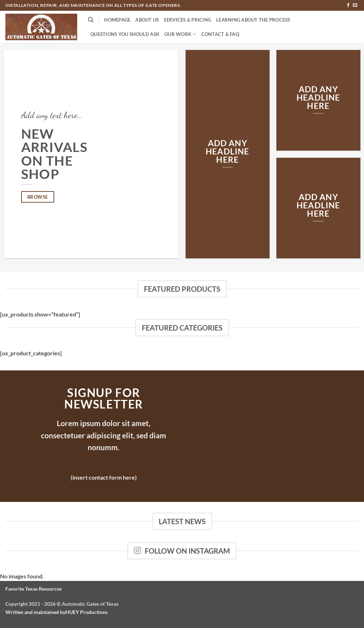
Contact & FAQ (220, 34)
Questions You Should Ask (125, 34)
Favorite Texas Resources (34, 589)
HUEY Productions (87, 612)
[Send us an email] (355, 5)
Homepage (117, 20)
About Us (147, 20)
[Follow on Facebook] (348, 5)
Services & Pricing (187, 20)
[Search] (91, 20)
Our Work (180, 34)
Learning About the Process (253, 20)
